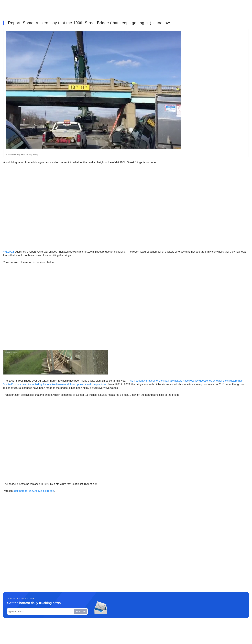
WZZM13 (9, 252)
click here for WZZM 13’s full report (34, 491)
